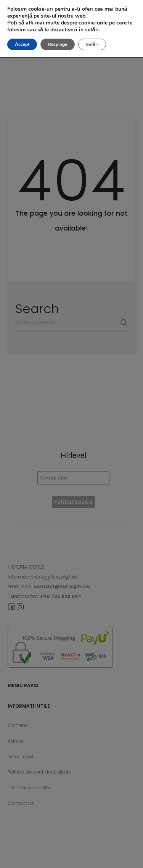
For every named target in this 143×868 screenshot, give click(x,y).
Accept (22, 44)
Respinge (58, 44)
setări (92, 30)
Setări (92, 44)
